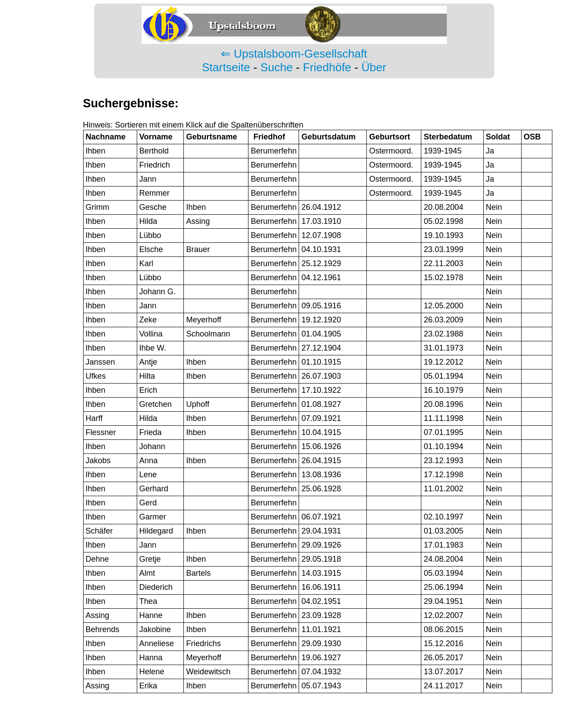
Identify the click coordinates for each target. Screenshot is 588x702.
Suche (277, 67)
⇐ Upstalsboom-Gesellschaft (294, 54)
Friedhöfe (327, 67)
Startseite (226, 67)
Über (374, 67)
